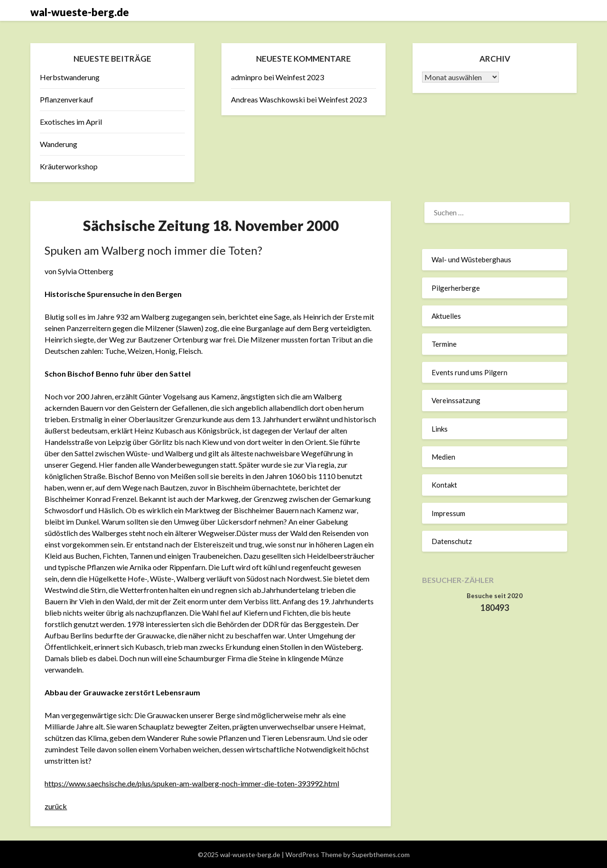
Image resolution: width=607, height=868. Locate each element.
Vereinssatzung (456, 400)
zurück (56, 806)
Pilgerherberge (456, 288)
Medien (443, 457)
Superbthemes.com (381, 854)
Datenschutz (452, 541)
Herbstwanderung (70, 77)
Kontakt (444, 485)
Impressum (448, 513)
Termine (444, 344)
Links (440, 429)
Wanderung (59, 144)
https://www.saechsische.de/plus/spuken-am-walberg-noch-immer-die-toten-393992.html (192, 783)
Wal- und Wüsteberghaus (471, 259)
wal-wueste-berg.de (80, 12)
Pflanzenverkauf (67, 99)
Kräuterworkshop (69, 166)
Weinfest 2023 (300, 77)
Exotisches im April (71, 122)
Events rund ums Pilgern (469, 372)
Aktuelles (446, 316)
